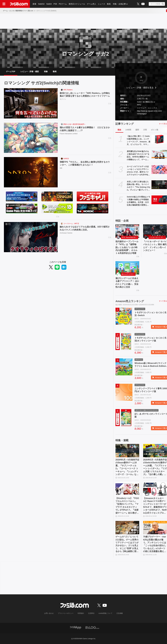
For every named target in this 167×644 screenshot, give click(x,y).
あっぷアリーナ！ (128, 274)
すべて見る (163, 124)
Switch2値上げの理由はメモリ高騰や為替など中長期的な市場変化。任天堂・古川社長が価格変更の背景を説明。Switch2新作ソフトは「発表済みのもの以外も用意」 (138, 201)
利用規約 (81, 613)
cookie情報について (105, 613)
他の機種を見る (148, 102)
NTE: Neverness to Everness (130, 237)
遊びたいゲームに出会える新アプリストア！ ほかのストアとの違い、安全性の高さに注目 (127, 283)
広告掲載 (120, 613)
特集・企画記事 (119, 4)
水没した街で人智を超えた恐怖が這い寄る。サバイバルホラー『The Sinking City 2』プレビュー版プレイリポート (139, 186)
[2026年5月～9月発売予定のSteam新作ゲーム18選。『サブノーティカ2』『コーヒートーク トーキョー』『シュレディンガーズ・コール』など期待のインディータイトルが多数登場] (127, 451)
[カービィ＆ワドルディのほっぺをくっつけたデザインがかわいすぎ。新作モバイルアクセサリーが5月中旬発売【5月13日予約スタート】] (159, 169)
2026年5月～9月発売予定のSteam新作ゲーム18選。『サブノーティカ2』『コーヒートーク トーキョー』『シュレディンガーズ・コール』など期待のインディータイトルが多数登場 (127, 467)
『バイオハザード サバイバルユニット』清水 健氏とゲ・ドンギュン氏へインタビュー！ (155, 246)
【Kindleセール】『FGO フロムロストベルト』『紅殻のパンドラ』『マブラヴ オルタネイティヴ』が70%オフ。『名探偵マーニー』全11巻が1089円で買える (127, 506)
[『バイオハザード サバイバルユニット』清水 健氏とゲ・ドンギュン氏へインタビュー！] (155, 231)
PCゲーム (63, 4)
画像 (46, 71)
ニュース (102, 4)
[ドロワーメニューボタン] (4, 4)
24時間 (128, 130)
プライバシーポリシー (66, 613)
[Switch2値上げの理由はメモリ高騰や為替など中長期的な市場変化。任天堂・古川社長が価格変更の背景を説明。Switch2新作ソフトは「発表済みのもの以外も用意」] (159, 200)
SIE (61, 168)
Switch (49, 4)
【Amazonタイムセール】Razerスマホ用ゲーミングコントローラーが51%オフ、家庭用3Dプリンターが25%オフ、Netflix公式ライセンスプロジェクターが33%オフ (155, 506)
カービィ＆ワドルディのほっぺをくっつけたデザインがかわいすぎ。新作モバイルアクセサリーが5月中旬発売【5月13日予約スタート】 (138, 171)
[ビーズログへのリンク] (92, 627)
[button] (141, 117)
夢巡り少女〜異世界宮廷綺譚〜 (74, 124)
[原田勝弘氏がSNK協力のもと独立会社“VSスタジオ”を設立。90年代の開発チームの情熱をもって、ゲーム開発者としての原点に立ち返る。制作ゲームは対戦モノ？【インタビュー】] (159, 154)
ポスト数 (155, 130)
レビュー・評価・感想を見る (140, 88)
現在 (119, 130)
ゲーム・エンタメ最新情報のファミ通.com (18, 11)
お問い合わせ (49, 613)
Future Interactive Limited (69, 134)
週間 (137, 130)
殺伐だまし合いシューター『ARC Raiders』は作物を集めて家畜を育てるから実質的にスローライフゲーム (85, 95)
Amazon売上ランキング (130, 301)
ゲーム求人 (91, 4)
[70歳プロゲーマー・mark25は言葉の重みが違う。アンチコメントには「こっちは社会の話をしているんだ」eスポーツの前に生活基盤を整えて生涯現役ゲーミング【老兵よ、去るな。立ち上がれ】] (155, 528)
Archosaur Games (66, 233)
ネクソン (63, 99)
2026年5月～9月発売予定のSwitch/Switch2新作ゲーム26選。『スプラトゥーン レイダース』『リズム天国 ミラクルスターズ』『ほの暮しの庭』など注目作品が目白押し (155, 467)
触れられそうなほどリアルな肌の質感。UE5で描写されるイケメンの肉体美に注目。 (85, 228)
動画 (109, 4)
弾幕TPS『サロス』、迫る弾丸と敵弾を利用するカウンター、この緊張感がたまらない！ (85, 163)
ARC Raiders (68, 90)
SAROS (66, 159)
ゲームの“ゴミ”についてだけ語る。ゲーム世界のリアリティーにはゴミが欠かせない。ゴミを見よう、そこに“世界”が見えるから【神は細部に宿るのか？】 (127, 544)
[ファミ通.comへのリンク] (19, 4)
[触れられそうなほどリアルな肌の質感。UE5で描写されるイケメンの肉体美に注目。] (31, 237)
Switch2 (41, 4)
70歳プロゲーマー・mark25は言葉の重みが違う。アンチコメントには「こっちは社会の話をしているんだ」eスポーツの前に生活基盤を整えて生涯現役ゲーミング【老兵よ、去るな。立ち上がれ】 (155, 544)
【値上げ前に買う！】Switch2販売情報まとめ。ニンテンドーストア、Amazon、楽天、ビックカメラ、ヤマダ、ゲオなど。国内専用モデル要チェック (139, 140)
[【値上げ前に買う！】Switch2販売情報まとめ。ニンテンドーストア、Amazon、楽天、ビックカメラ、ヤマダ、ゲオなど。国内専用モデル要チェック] (159, 139)
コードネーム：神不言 (71, 224)
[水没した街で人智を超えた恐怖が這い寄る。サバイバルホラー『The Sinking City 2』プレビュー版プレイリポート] (159, 185)
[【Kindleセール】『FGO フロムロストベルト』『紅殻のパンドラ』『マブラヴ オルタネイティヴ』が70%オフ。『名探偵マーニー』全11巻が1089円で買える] (127, 489)
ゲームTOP (11, 71)
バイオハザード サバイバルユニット (158, 237)
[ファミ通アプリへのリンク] (76, 627)
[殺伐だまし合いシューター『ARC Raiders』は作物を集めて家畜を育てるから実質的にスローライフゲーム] (31, 103)
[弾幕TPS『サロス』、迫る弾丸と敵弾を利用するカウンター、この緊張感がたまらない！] (31, 172)
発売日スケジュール (77, 4)
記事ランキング (125, 124)
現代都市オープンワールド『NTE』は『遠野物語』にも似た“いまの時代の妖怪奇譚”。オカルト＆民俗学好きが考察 (127, 247)
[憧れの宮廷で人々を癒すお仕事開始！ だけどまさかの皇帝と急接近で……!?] (31, 138)
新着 (34, 4)
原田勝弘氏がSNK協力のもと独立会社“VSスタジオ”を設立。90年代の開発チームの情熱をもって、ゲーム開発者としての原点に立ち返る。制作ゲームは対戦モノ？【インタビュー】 (138, 156)
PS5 (55, 4)
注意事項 (91, 613)
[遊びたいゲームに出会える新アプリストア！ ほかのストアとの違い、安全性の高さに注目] (127, 268)
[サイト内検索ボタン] (157, 4)
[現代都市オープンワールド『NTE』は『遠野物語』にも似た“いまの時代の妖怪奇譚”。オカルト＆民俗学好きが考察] (127, 231)
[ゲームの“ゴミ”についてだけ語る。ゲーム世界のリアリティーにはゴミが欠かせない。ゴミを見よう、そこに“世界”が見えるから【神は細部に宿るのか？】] (127, 528)
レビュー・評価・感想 (30, 71)
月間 (145, 130)
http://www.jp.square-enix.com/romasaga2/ (149, 112)
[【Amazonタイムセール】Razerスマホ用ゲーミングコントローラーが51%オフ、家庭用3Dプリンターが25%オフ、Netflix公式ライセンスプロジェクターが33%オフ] (155, 489)
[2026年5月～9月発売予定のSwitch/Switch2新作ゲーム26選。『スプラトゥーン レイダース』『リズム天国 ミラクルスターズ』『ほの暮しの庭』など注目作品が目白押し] (155, 451)
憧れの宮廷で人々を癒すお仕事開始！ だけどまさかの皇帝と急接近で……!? (85, 129)
